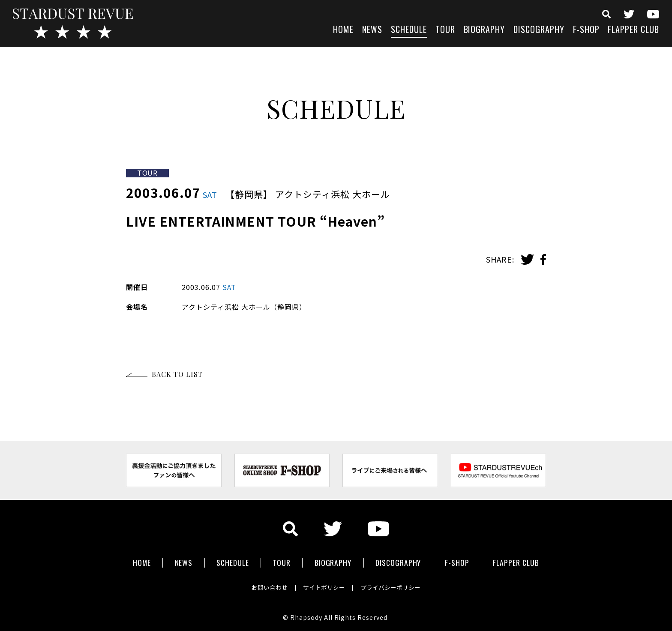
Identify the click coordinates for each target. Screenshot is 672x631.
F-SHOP (586, 30)
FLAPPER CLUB (633, 30)
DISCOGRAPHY (539, 30)
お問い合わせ (267, 586)
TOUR (445, 30)
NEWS (372, 30)
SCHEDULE (409, 30)
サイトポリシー (324, 586)
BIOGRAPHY (484, 30)
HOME (343, 30)
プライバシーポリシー (393, 586)
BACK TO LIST (177, 374)
